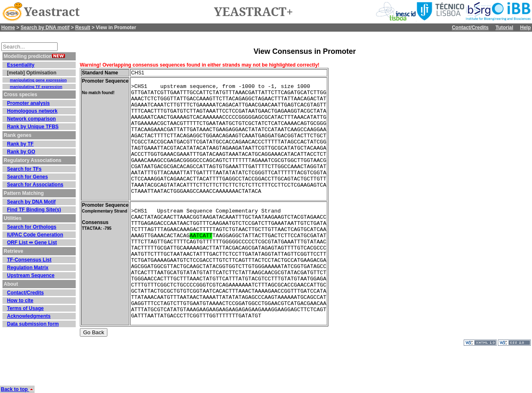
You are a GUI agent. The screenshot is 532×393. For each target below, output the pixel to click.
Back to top (17, 389)
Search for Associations (35, 185)
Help (525, 28)
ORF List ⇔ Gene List (32, 243)
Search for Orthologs (32, 227)
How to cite (20, 301)
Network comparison (31, 119)
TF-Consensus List (29, 260)
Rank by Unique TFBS (33, 127)
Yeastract (52, 12)
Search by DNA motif (45, 28)
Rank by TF (20, 144)
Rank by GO (21, 152)
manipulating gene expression (38, 80)
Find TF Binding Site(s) (34, 210)
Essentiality (21, 65)
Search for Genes (27, 177)
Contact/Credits (470, 28)
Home (8, 28)
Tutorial (504, 28)
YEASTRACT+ (253, 12)
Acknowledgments (29, 316)
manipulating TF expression (36, 87)
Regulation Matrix (28, 268)
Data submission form (33, 324)
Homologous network (32, 111)
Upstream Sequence (31, 275)
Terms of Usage (25, 308)
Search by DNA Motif (31, 202)
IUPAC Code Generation (35, 235)
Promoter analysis (28, 103)
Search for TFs (24, 169)
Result (83, 28)
